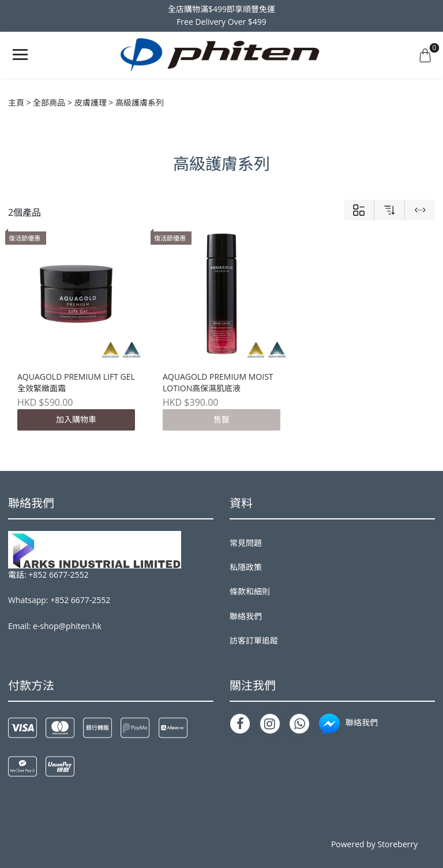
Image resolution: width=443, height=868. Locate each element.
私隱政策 (246, 567)
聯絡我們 (246, 616)
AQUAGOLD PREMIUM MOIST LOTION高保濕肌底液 (218, 382)
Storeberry (397, 844)
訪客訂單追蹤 (254, 640)
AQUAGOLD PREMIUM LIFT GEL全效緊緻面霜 (76, 382)
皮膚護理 (91, 102)
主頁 (16, 102)
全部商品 (49, 102)
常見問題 (246, 543)
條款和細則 (250, 591)
